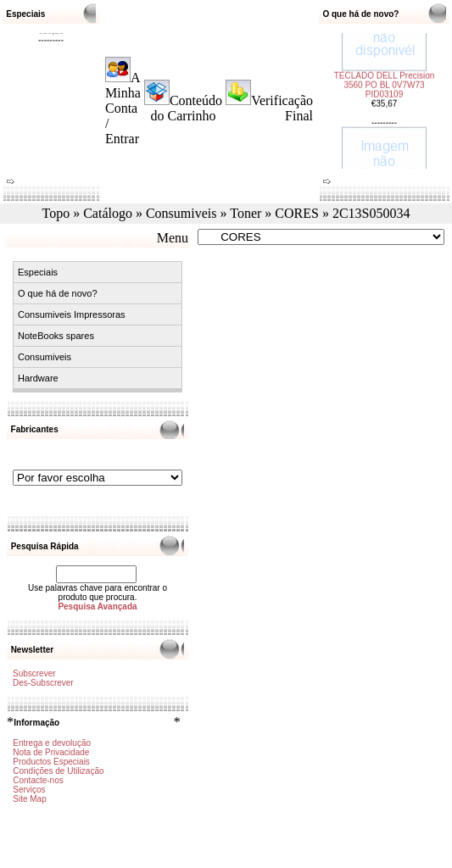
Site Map (29, 799)
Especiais (38, 272)
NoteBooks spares (56, 336)
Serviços (29, 790)
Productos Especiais (51, 762)
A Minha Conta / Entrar (123, 108)
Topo (56, 213)
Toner (246, 213)
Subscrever (34, 673)
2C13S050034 (371, 213)
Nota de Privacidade (51, 752)
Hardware (38, 378)
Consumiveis (181, 213)
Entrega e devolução (52, 743)
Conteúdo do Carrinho (187, 108)
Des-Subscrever (43, 683)
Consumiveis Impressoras (72, 314)
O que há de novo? (58, 293)
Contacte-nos (38, 780)
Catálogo (108, 213)
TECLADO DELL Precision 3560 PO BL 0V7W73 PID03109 (385, 72)
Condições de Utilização (58, 771)
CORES (297, 213)
